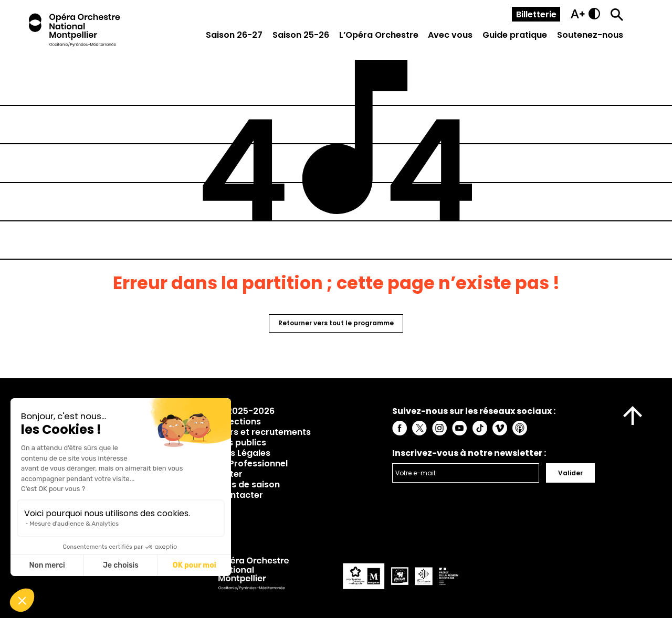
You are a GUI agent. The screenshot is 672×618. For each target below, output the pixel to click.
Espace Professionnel (242, 463)
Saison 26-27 (234, 35)
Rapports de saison (238, 484)
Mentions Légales (233, 453)
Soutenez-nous (590, 35)
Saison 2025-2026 (235, 411)
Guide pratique (515, 35)
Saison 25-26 (301, 35)
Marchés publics (231, 443)
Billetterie (536, 14)
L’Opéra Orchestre (379, 35)
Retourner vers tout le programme (336, 323)
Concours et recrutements (253, 432)
